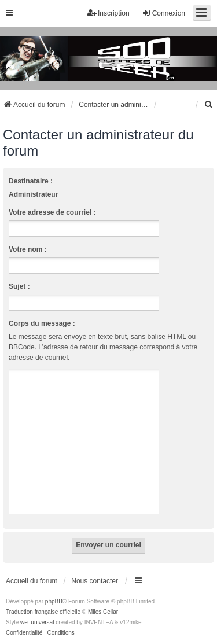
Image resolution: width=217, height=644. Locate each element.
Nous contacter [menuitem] (95, 581)
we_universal (37, 622)
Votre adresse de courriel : (52, 212)
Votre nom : (28, 249)
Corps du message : (42, 323)
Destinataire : (31, 181)
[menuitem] (209, 105)
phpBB (54, 601)
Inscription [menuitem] (108, 13)
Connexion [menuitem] (163, 13)
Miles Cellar (103, 612)
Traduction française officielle (43, 612)
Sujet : (19, 286)
